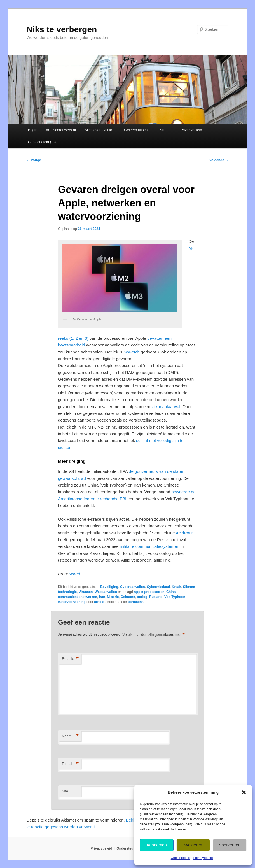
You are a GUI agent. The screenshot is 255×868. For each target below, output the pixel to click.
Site (65, 791)
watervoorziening (72, 602)
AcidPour (184, 533)
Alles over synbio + (100, 130)
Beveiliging (109, 587)
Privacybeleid (203, 858)
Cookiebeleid (180, 858)
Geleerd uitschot (137, 130)
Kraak (176, 587)
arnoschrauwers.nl (61, 130)
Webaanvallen (106, 592)
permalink (136, 602)
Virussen (86, 592)
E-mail (70, 764)
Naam (70, 736)
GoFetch (132, 352)
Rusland (156, 597)
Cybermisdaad (158, 587)
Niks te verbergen (62, 29)
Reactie (70, 659)
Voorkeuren (230, 845)
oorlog (142, 597)
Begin (33, 130)
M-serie (113, 597)
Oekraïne (128, 597)
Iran (102, 597)
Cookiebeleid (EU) (43, 142)
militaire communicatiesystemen (150, 546)
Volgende (219, 160)
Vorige (34, 160)
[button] (244, 792)
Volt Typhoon (175, 597)
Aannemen (157, 845)
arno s (100, 602)
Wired (75, 574)
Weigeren (193, 845)
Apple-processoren (149, 592)
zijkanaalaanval (166, 407)
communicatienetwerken (78, 597)
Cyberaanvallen (133, 587)
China (171, 592)
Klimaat (165, 130)
